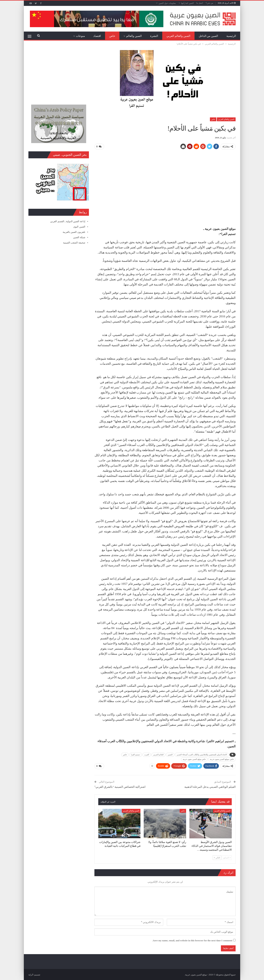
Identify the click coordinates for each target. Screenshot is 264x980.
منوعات (80, 36)
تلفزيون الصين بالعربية (74, 232)
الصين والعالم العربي (178, 36)
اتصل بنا (200, 3)
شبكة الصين (79, 237)
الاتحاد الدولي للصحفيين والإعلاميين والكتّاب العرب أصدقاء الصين (202, 754)
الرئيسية (231, 36)
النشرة (154, 36)
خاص (112, 36)
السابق (227, 857)
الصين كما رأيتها (187, 3)
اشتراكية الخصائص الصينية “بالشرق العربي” (120, 786)
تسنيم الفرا (136, 754)
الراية (31, 974)
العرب (147, 754)
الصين (170, 754)
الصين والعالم (134, 36)
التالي (217, 857)
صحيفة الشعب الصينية (74, 243)
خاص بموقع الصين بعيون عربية (222, 759)
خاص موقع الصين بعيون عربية (194, 759)
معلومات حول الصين (167, 3)
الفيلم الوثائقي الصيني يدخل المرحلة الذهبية (210, 786)
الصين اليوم (79, 227)
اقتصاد (97, 36)
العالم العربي (158, 754)
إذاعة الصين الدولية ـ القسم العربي (68, 221)
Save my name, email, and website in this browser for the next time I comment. (192, 940)
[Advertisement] (165, 178)
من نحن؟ (209, 3)
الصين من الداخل (208, 36)
